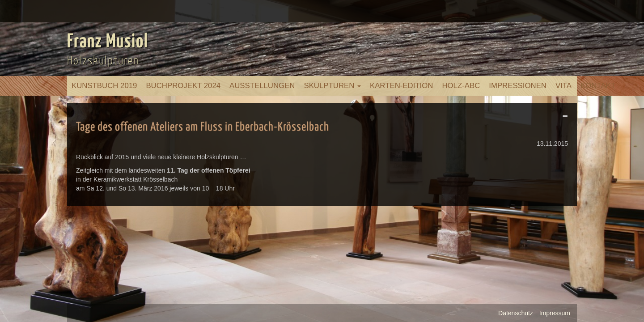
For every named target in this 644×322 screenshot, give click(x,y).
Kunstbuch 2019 (104, 86)
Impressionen (518, 86)
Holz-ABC (461, 86)
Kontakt (598, 86)
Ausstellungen (262, 86)
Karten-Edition (401, 86)
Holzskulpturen (103, 61)
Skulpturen (332, 86)
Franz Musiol (108, 42)
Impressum (555, 313)
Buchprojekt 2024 (183, 86)
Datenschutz (516, 313)
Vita (563, 86)
